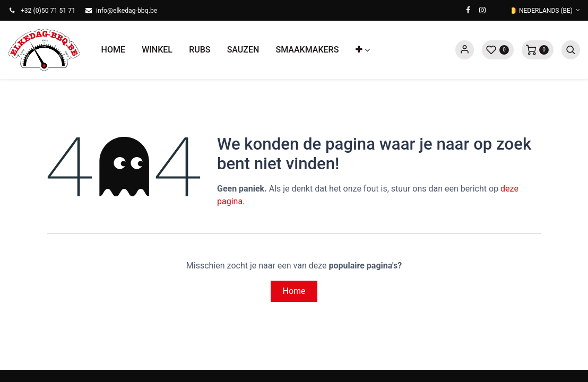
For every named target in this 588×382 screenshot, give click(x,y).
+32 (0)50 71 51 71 (48, 11)
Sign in (465, 50)
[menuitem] (113, 50)
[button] (362, 50)
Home (294, 291)
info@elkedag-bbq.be (127, 11)
